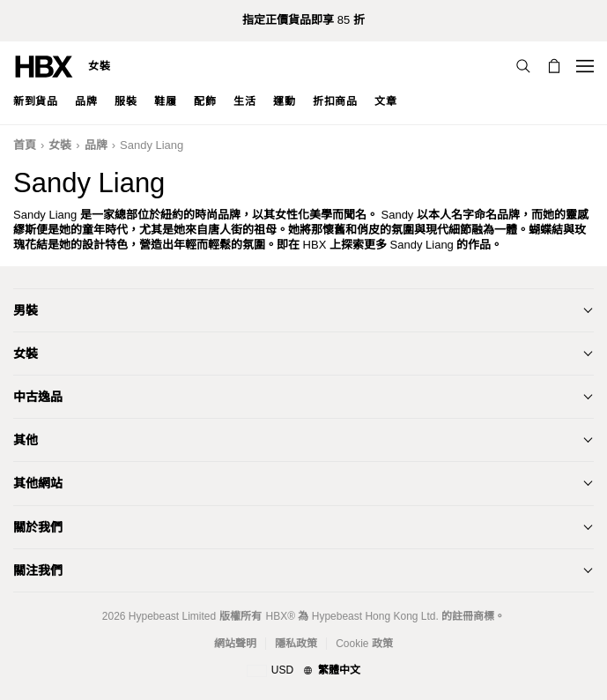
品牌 (96, 145)
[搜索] (523, 66)
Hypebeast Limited (172, 616)
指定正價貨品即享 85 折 (303, 20)
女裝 (99, 66)
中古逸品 (38, 397)
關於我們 (38, 527)
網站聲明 (235, 644)
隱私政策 (296, 644)
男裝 (26, 310)
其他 (26, 440)
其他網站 (38, 483)
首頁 (25, 145)
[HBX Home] (44, 66)
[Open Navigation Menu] (585, 66)
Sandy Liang (152, 145)
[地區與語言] (303, 671)
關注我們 (38, 570)
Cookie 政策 (364, 644)
